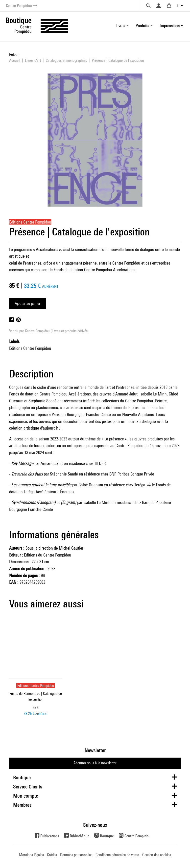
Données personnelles (76, 855)
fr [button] (178, 6)
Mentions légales (31, 855)
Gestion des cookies (157, 855)
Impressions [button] (170, 26)
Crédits (52, 855)
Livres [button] (120, 26)
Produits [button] (142, 26)
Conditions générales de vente (117, 855)
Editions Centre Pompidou (30, 348)
